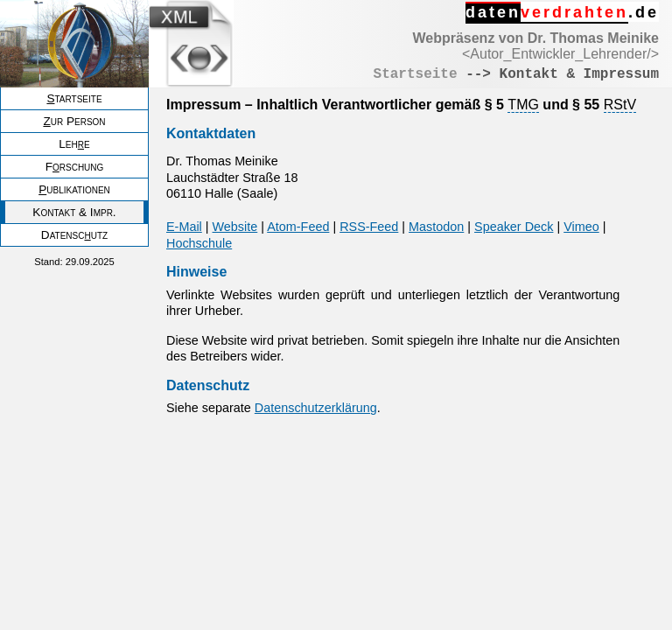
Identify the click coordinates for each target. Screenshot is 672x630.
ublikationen (74, 189)
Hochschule (199, 243)
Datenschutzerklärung (316, 408)
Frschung (75, 167)
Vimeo (581, 227)
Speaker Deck (514, 227)
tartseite (74, 98)
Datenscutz (74, 235)
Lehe (74, 144)
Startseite (416, 74)
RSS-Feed (369, 227)
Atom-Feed (298, 227)
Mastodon (436, 227)
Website (235, 227)
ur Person (74, 121)
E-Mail (184, 227)
